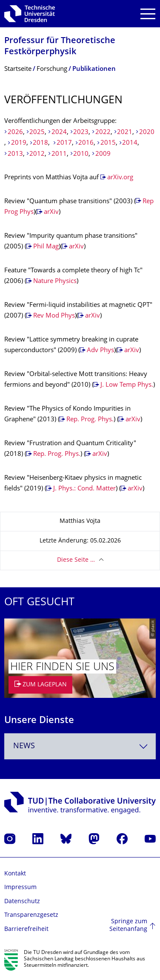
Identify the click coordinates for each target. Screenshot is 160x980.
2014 (130, 143)
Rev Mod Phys (54, 316)
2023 (81, 133)
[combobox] (80, 746)
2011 (59, 154)
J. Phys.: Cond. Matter (84, 489)
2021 (125, 133)
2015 (108, 143)
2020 (147, 133)
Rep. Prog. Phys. (90, 420)
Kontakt (15, 874)
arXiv (51, 212)
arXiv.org (120, 178)
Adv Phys (100, 351)
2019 (19, 143)
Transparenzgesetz (31, 915)
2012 (37, 154)
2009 (103, 154)
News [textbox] (24, 746)
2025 (37, 133)
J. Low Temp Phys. (127, 385)
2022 (103, 133)
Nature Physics (55, 281)
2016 (86, 143)
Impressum (20, 888)
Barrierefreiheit (26, 929)
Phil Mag (46, 247)
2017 (64, 143)
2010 (81, 154)
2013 (15, 154)
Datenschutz (22, 902)
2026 (15, 133)
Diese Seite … (76, 560)
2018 (40, 143)
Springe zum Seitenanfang (128, 926)
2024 (59, 133)
